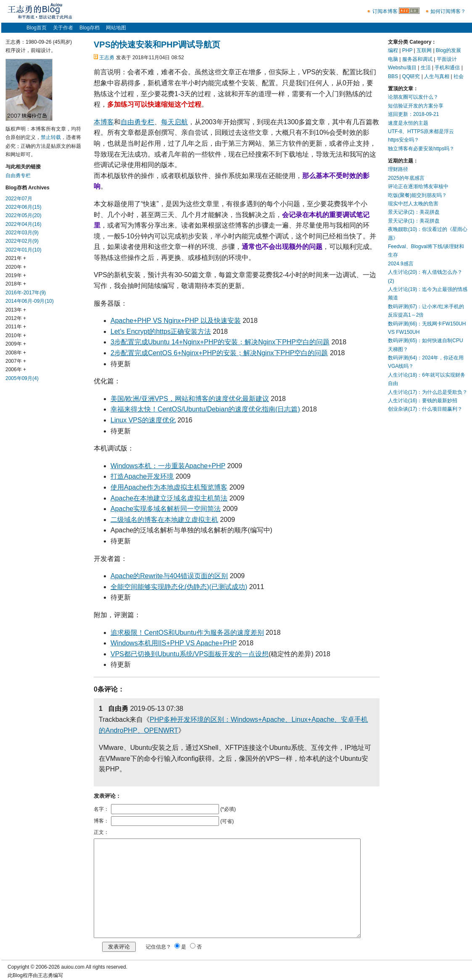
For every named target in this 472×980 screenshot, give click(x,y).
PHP (407, 50)
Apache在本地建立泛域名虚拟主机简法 (169, 498)
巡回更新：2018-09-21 (413, 114)
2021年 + (16, 258)
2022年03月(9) (22, 233)
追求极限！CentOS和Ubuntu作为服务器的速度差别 (187, 633)
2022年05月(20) (23, 215)
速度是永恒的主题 (408, 123)
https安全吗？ (403, 140)
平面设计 (447, 59)
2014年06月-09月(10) (30, 301)
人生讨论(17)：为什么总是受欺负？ (428, 392)
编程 (393, 50)
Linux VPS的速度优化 (143, 420)
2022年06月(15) (23, 207)
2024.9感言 (401, 264)
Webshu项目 (402, 68)
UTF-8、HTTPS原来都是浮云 (421, 131)
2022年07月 (19, 199)
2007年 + (16, 361)
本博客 (104, 122)
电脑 (393, 59)
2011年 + (16, 327)
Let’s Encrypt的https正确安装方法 (161, 331)
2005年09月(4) (22, 378)
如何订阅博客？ (448, 11)
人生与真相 (437, 76)
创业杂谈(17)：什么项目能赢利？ (425, 409)
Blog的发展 (448, 50)
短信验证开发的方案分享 (416, 106)
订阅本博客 (385, 11)
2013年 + (16, 310)
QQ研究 (411, 76)
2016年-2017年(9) (26, 293)
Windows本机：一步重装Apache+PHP (168, 466)
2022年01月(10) (23, 250)
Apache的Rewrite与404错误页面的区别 (169, 576)
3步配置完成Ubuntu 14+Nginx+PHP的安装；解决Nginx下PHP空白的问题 (220, 342)
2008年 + (16, 353)
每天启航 (174, 122)
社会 (459, 76)
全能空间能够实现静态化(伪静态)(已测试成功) (179, 587)
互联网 (424, 50)
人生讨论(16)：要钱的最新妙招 (423, 401)
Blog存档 (90, 28)
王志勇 (107, 58)
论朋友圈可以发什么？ (413, 97)
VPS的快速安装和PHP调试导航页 (157, 45)
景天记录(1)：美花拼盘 (414, 221)
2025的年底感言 (406, 178)
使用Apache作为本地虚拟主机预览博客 (169, 487)
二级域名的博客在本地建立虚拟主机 (164, 520)
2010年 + (16, 335)
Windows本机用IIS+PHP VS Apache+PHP (174, 643)
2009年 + (16, 344)
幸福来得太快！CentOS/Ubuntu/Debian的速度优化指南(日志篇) (205, 409)
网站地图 (116, 28)
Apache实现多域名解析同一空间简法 (166, 509)
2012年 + (16, 318)
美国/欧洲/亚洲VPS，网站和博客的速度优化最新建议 (190, 399)
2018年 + (16, 284)
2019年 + (16, 275)
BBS (393, 76)
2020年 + (16, 267)
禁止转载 (51, 137)
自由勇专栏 (137, 122)
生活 (426, 68)
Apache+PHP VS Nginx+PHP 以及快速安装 (176, 321)
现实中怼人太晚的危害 (413, 204)
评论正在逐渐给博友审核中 (418, 186)
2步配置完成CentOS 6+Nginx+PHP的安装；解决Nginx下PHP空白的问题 (219, 353)
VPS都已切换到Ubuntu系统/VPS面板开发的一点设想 (190, 654)
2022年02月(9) (22, 241)
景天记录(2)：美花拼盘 (414, 212)
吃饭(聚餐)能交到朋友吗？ (417, 195)
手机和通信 (447, 68)
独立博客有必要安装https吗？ (421, 149)
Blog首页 (37, 28)
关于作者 (63, 28)
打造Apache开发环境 (142, 476)
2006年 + (16, 369)
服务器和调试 (417, 59)
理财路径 (398, 169)
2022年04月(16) (23, 224)
